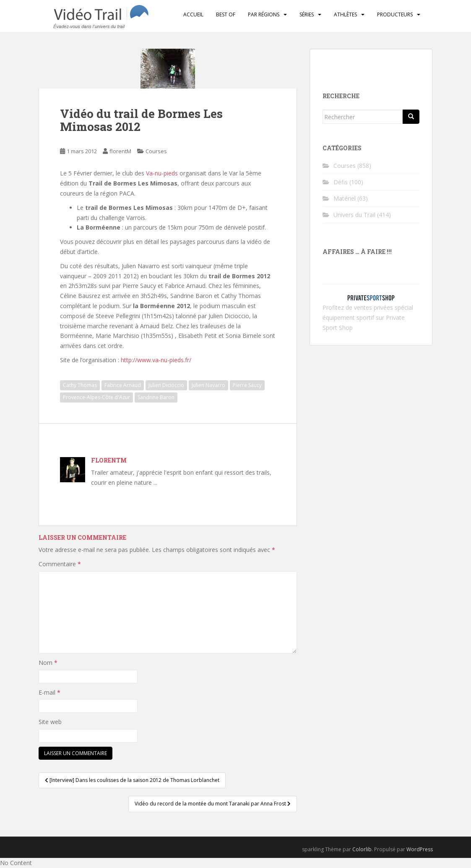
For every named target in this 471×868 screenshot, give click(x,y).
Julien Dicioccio (166, 385)
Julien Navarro (208, 385)
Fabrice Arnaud (123, 385)
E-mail (49, 692)
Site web (50, 722)
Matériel (345, 198)
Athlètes (345, 14)
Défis (341, 182)
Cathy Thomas (80, 385)
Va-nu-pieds (162, 173)
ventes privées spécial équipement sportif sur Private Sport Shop (368, 318)
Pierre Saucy (247, 385)
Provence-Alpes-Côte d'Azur (96, 397)
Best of (226, 14)
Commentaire (60, 564)
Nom (48, 663)
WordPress (420, 849)
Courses (156, 151)
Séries (307, 14)
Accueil (193, 14)
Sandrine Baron (156, 397)
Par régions (264, 14)
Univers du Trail (354, 215)
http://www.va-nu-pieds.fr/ (156, 360)
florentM (120, 151)
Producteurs (395, 14)
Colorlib (362, 849)
